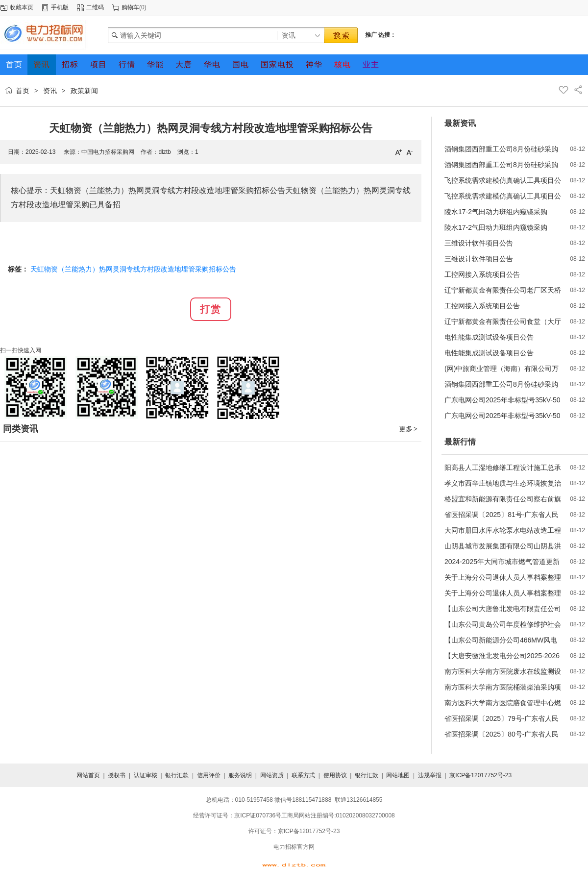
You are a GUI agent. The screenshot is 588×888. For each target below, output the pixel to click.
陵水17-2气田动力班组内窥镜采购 (496, 212)
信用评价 (209, 775)
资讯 (50, 91)
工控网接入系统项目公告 (482, 274)
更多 (409, 429)
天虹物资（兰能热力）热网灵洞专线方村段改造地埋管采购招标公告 (133, 269)
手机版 (60, 7)
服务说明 (240, 775)
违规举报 (430, 775)
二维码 (95, 7)
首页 (23, 91)
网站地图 (398, 775)
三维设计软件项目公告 (479, 243)
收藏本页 (22, 7)
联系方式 (303, 775)
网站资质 (272, 775)
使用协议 (335, 775)
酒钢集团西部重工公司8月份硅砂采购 (501, 149)
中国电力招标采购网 (108, 152)
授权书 (117, 775)
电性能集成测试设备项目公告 (489, 337)
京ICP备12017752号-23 (480, 775)
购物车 (130, 7)
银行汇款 (177, 775)
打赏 (211, 309)
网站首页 (88, 775)
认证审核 (146, 775)
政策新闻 (84, 91)
